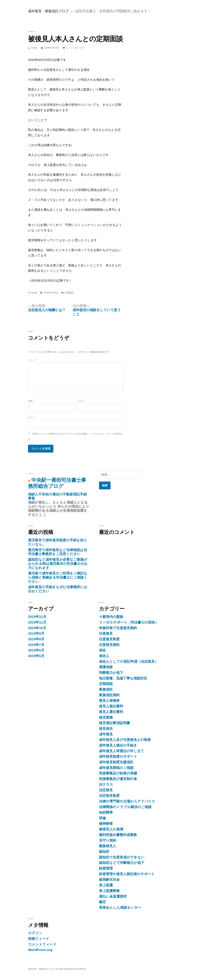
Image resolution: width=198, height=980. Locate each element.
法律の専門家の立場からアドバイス (127, 801)
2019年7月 (36, 645)
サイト (31, 417)
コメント (32, 360)
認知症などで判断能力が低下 (122, 863)
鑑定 (102, 902)
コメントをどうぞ (75, 48)
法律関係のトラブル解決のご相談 (125, 807)
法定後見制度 (109, 796)
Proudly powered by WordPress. (71, 969)
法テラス (106, 785)
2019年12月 (37, 617)
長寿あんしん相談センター (120, 908)
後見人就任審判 (111, 706)
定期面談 (69, 293)
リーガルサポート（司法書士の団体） (129, 622)
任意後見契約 (109, 645)
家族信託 (106, 689)
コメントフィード (42, 944)
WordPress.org (40, 950)
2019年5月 (36, 656)
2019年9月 (36, 633)
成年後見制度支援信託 (116, 762)
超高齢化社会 (109, 879)
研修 (102, 818)
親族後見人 (108, 846)
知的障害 (106, 812)
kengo (34, 48)
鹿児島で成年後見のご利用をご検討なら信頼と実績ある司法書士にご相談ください (58, 577)
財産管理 (106, 868)
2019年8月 (36, 639)
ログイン (35, 933)
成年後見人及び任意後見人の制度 (125, 740)
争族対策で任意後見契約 (118, 628)
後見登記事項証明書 (114, 723)
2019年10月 (37, 628)
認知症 (104, 852)
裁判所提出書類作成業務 (118, 835)
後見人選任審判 (111, 712)
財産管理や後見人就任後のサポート (127, 874)
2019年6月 (36, 650)
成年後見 (106, 734)
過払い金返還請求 (113, 896)
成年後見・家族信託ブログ (48, 11)
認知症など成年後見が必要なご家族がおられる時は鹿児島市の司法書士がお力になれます (58, 564)
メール (81, 401)
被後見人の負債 (111, 829)
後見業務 (106, 717)
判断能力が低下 (111, 673)
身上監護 (106, 885)
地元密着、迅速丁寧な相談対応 (123, 678)
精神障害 (106, 824)
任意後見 (106, 633)
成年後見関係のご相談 (116, 768)
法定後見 (106, 790)
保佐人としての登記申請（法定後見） (128, 662)
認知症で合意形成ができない (122, 857)
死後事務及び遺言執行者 (118, 779)
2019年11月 (37, 622)
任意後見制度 (109, 639)
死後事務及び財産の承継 (118, 773)
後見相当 (106, 729)
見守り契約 (108, 840)
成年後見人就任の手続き (118, 745)
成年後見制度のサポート (118, 756)
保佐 (102, 650)
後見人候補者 (109, 701)
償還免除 (106, 667)
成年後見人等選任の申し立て (122, 751)
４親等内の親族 (111, 617)
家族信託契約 (109, 695)
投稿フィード (39, 939)
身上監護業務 (109, 891)
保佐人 (104, 656)
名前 (31, 401)
